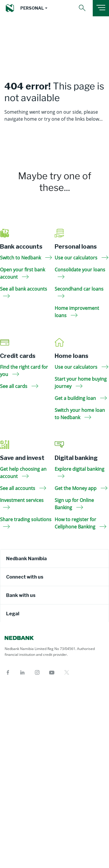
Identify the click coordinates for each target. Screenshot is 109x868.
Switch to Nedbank (26, 258)
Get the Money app (81, 488)
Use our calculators (82, 258)
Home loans (72, 356)
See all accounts (23, 488)
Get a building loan (81, 398)
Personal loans (76, 247)
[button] (34, 8)
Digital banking (76, 458)
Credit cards (18, 356)
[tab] (54, 558)
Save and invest (22, 458)
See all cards (19, 386)
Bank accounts (21, 247)
